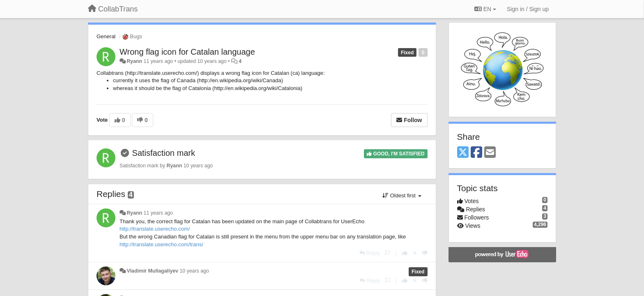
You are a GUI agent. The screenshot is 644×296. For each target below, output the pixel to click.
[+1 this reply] (405, 253)
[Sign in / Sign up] (528, 9)
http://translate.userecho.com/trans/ (161, 244)
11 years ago (158, 213)
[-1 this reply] (425, 253)
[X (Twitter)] (463, 153)
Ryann (134, 61)
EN (485, 9)
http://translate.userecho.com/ (155, 229)
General (106, 36)
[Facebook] (476, 153)
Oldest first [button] (402, 195)
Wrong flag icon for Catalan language (187, 52)
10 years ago (194, 271)
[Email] (490, 153)
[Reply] (370, 253)
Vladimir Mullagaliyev (152, 271)
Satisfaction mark (164, 153)
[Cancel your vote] (415, 253)
